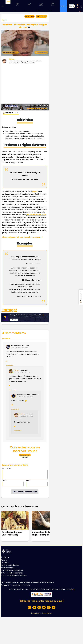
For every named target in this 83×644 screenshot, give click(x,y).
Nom (4, 480)
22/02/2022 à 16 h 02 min (22, 372)
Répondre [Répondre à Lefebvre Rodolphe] (15, 409)
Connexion (36, 613)
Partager (9, 310)
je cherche (24, 160)
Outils (41, 6)
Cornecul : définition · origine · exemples (42, 534)
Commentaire (7, 468)
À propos (5, 557)
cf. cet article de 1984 (36, 215)
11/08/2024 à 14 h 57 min (25, 397)
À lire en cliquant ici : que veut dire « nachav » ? (22, 237)
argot (35, 191)
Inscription (47, 613)
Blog (29, 6)
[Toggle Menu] (8, 2)
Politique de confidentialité (12, 570)
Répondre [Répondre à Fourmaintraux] (10, 365)
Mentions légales (8, 568)
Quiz (17, 6)
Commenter (6, 338)
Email (28, 480)
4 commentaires (41, 52)
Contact (5, 563)
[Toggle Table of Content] (17, 112)
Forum (4, 560)
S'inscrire (25, 457)
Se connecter (25, 455)
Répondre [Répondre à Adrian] (12, 390)
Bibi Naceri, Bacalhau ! (32, 280)
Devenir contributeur (10, 565)
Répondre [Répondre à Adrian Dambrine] (18, 431)
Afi (73, 589)
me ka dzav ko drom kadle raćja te (25, 174)
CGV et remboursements (12, 573)
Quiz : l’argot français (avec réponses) (12, 534)
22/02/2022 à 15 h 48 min (20, 348)
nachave (6, 157)
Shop (53, 6)
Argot (4, 20)
